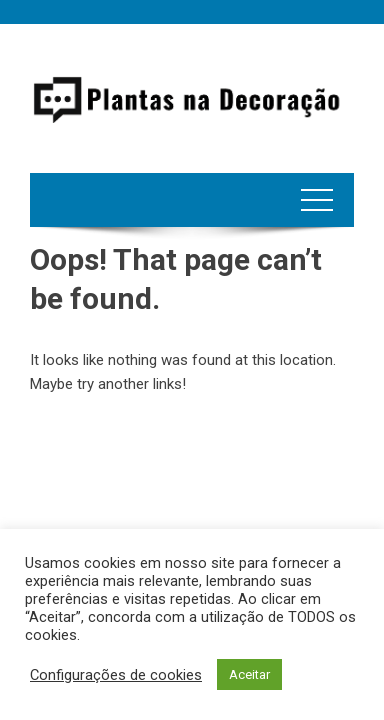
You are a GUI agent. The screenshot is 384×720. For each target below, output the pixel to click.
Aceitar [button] (249, 674)
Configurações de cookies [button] (116, 675)
